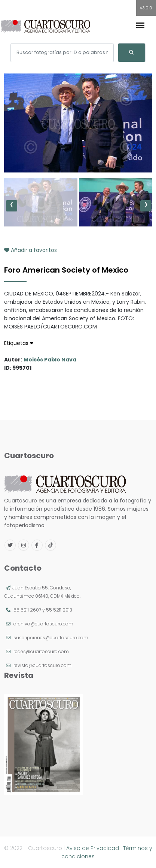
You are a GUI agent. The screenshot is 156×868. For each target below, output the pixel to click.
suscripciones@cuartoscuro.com (51, 638)
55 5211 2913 (59, 610)
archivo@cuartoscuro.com (43, 624)
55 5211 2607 (27, 610)
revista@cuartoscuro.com (42, 665)
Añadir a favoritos (30, 250)
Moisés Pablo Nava (50, 360)
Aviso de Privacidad (93, 848)
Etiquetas (19, 343)
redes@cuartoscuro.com (41, 651)
